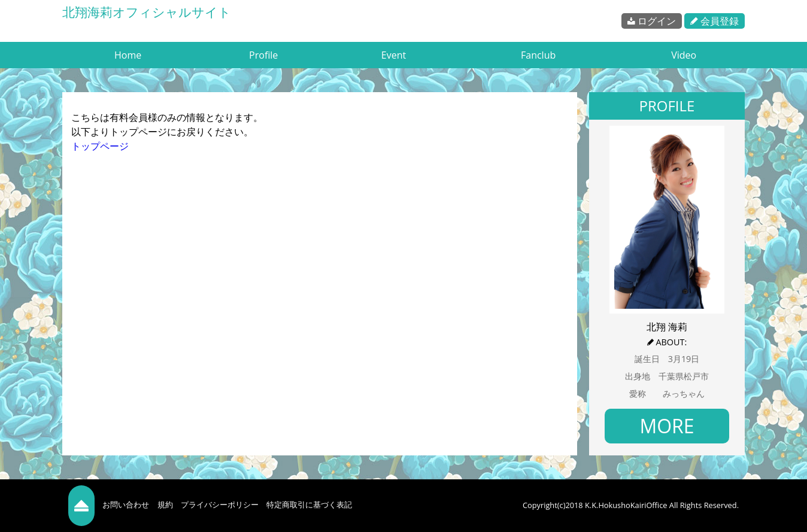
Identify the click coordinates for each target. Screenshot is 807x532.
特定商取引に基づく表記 (309, 504)
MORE (667, 426)
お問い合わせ (126, 504)
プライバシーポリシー (220, 504)
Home (128, 55)
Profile (263, 55)
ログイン (652, 21)
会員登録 (715, 21)
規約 (165, 504)
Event (394, 55)
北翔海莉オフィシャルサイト (147, 12)
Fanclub (538, 55)
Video (684, 55)
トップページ (100, 146)
